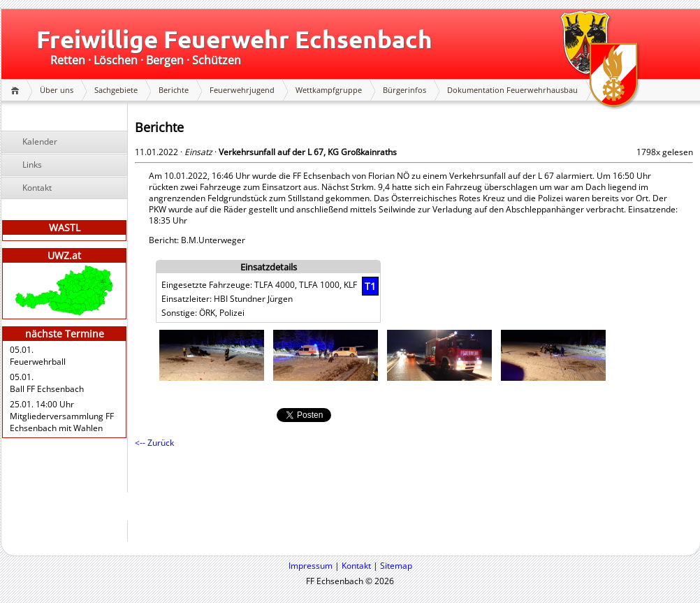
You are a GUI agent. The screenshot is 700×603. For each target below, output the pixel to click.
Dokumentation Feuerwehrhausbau (512, 90)
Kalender (40, 141)
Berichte (174, 90)
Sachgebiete (116, 90)
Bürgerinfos (404, 90)
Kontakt (37, 188)
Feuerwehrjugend (242, 90)
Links (32, 165)
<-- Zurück (154, 443)
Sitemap (396, 566)
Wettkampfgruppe (329, 90)
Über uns (57, 90)
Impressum (311, 566)
